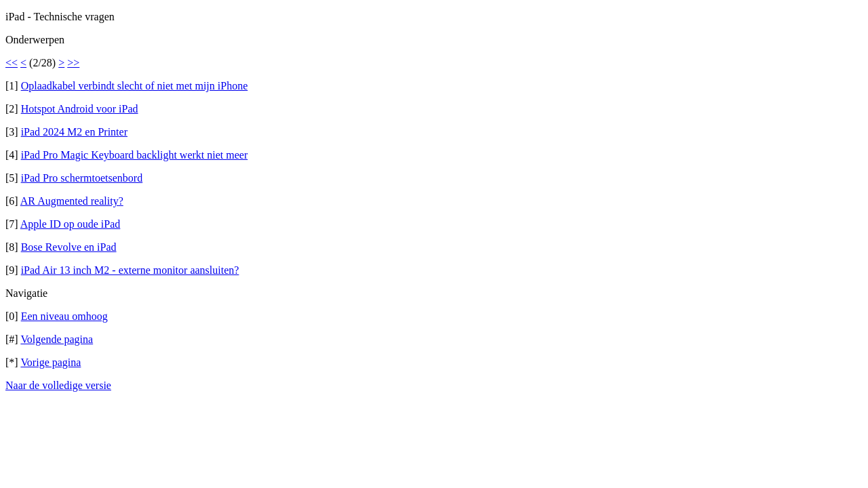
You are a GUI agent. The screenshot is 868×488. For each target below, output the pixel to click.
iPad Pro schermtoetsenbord (82, 178)
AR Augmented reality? (72, 201)
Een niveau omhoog (64, 316)
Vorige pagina (51, 362)
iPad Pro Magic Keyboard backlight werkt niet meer (135, 155)
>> (73, 63)
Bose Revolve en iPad (69, 247)
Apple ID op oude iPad (71, 224)
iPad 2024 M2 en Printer (74, 132)
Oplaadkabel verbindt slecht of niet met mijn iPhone (135, 86)
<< (12, 63)
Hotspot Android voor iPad (80, 109)
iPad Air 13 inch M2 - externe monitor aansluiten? (130, 270)
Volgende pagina (57, 339)
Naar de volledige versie (58, 385)
